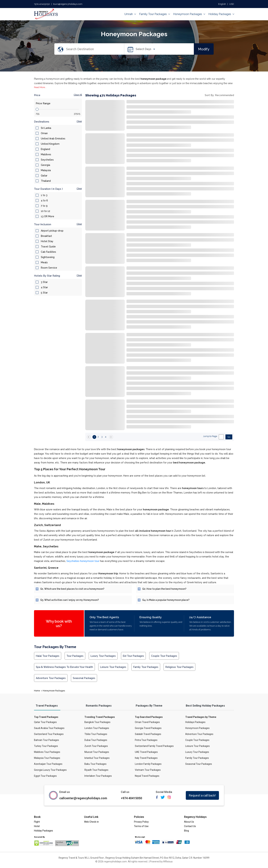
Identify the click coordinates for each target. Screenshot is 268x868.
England (45, 149)
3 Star (44, 282)
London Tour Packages (97, 728)
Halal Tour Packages (48, 656)
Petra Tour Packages (146, 740)
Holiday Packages (221, 14)
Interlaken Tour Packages (98, 776)
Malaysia (46, 170)
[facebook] (157, 798)
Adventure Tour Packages (51, 678)
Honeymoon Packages (189, 14)
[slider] (37, 109)
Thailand (46, 181)
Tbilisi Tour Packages (96, 734)
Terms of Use (141, 826)
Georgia (45, 165)
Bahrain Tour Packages (46, 740)
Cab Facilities (48, 252)
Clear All (78, 95)
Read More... (40, 87)
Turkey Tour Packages (46, 746)
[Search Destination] (95, 49)
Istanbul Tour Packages (97, 758)
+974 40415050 (42, 4)
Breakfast (46, 236)
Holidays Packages (195, 722)
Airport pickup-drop (52, 231)
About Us (189, 822)
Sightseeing (48, 257)
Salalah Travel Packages (148, 734)
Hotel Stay (47, 241)
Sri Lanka (46, 128)
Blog (186, 831)
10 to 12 (45, 211)
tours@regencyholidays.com (68, 4)
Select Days (144, 49)
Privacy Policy (141, 822)
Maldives (46, 154)
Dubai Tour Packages (96, 740)
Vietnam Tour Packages (148, 770)
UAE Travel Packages (146, 752)
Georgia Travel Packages (148, 728)
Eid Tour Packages (133, 656)
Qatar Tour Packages (45, 722)
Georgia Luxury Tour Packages (50, 770)
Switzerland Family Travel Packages (154, 746)
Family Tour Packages (154, 14)
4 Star (44, 287)
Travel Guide (48, 247)
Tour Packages (75, 656)
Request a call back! (202, 795)
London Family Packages (148, 764)
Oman (44, 133)
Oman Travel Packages (147, 722)
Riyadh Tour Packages (96, 770)
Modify (204, 49)
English (222, 4)
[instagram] (169, 798)
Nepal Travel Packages (147, 776)
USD (232, 4)
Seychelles (47, 160)
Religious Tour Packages (179, 667)
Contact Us (190, 826)
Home (37, 691)
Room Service (49, 268)
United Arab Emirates (53, 139)
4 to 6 (44, 200)
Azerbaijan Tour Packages (48, 764)
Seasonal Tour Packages (199, 764)
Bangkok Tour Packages (97, 722)
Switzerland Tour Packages (49, 734)
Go (229, 437)
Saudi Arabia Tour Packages (49, 728)
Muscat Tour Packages (97, 752)
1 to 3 (44, 195)
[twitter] (163, 798)
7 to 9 (44, 206)
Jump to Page (210, 436)
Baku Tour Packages (95, 764)
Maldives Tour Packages (47, 752)
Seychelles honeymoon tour (83, 561)
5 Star (44, 293)
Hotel (37, 826)
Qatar (44, 176)
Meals (44, 262)
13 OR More (48, 216)
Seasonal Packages (84, 678)
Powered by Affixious (161, 862)
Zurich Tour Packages (96, 746)
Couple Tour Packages (164, 656)
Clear (79, 121)
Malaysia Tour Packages (47, 758)
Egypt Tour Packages (45, 776)
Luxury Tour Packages (103, 656)
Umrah (130, 14)
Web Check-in (91, 822)
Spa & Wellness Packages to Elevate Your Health (64, 667)
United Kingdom (50, 144)
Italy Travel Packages (146, 758)
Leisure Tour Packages (113, 667)
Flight (37, 822)
